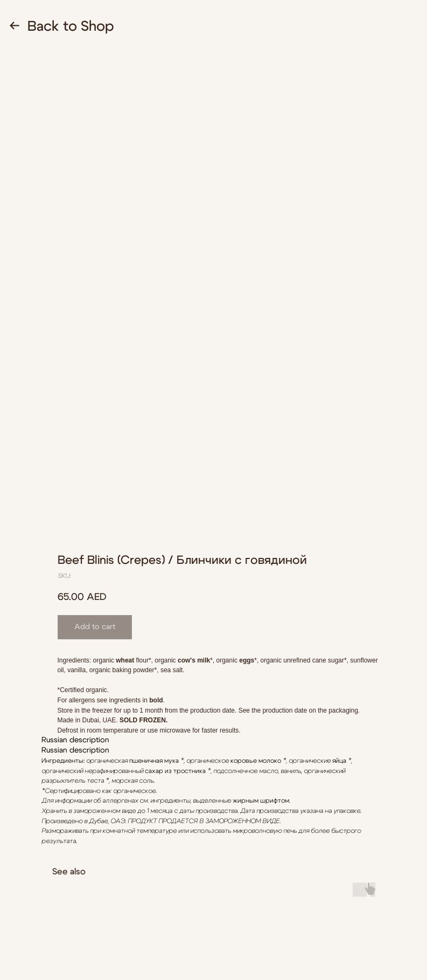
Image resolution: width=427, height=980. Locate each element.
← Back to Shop (62, 26)
